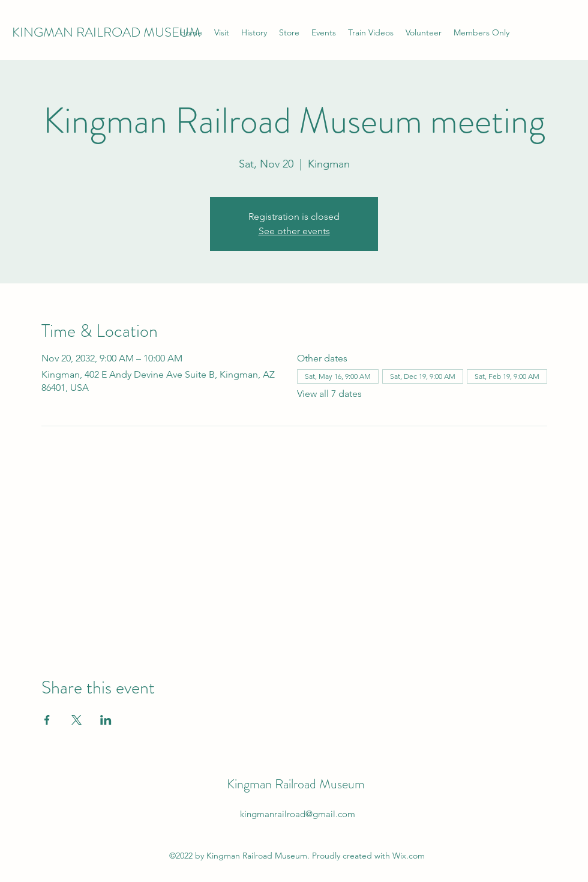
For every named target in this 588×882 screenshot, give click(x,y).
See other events (294, 231)
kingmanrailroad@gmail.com (298, 814)
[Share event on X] (76, 720)
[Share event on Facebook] (47, 720)
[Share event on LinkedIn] (106, 720)
